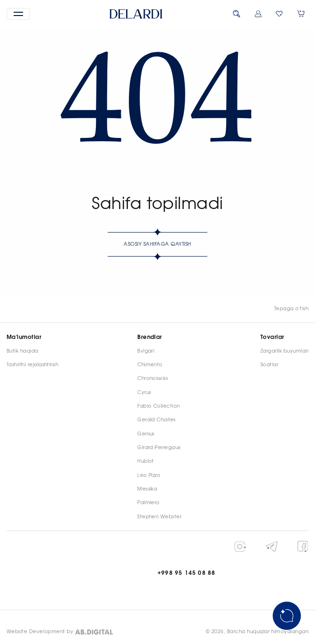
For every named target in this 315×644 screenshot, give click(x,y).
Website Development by (40, 632)
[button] (18, 14)
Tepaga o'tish (291, 309)
